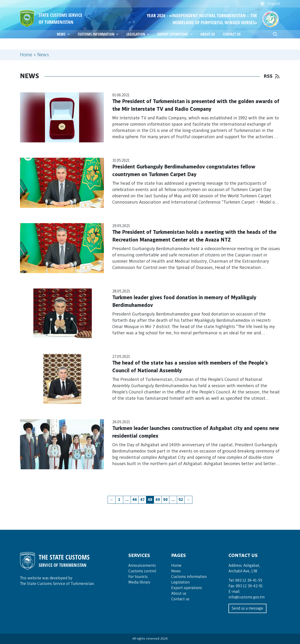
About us (208, 34)
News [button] (64, 34)
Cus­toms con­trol (142, 571)
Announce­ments (142, 566)
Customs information (99, 34)
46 (135, 500)
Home (26, 55)
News (176, 571)
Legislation (139, 34)
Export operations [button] (176, 34)
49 (158, 500)
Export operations (187, 588)
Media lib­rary (139, 582)
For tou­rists (138, 577)
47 (142, 500)
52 (181, 500)
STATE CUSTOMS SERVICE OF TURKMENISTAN (61, 18)
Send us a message (247, 608)
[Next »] (188, 500)
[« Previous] (112, 500)
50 (165, 500)
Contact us (232, 34)
